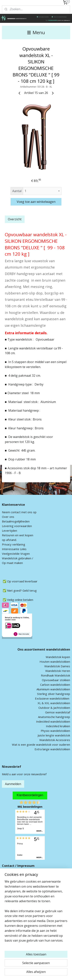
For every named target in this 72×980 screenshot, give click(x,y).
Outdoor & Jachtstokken (54, 708)
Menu (36, 32)
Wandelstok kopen (58, 657)
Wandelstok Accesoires (55, 740)
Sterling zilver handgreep (54, 694)
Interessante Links (14, 549)
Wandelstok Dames (57, 666)
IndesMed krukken (58, 726)
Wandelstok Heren (58, 671)
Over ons (8, 517)
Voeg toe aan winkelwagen (36, 202)
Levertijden (10, 531)
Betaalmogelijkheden (16, 521)
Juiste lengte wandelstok (54, 735)
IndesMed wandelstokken (53, 721)
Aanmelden (13, 784)
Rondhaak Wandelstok (55, 675)
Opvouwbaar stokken (56, 680)
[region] (36, 913)
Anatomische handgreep (54, 717)
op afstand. (9, 540)
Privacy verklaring (14, 544)
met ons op (29, 512)
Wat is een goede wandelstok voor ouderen (41, 745)
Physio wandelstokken (55, 731)
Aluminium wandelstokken (53, 689)
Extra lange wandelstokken (52, 749)
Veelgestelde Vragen (16, 554)
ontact (16, 512)
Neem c (7, 512)
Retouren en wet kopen (18, 535)
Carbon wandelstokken (55, 685)
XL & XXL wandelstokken (54, 703)
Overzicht (15, 219)
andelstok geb (14, 558)
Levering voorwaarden (17, 526)
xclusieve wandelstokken (53, 698)
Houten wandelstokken (55, 662)
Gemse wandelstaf (58, 712)
